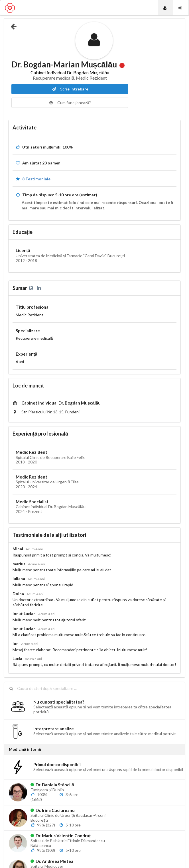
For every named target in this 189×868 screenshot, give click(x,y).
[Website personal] (32, 288)
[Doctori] (166, 8)
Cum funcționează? (70, 103)
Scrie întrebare (70, 89)
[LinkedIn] (39, 288)
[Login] (181, 8)
